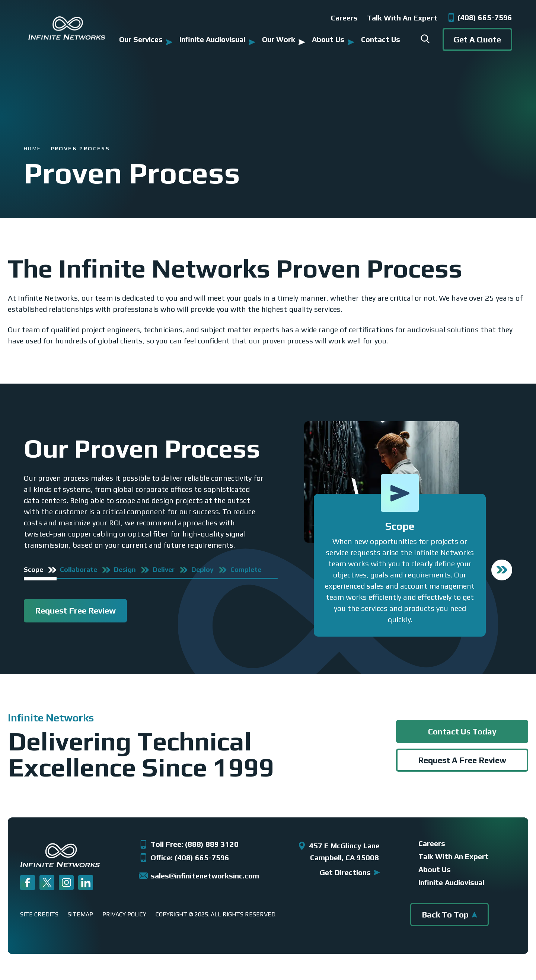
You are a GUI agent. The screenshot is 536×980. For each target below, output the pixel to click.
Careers (344, 18)
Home (33, 148)
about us (435, 869)
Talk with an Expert (402, 18)
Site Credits (39, 915)
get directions (350, 872)
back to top (449, 915)
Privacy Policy (124, 915)
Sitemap (80, 915)
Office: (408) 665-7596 (184, 858)
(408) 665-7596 (479, 17)
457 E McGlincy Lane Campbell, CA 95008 (339, 851)
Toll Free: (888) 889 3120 (189, 844)
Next (502, 570)
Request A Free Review (462, 760)
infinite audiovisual (451, 883)
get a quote (477, 39)
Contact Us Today (462, 731)
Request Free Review (75, 611)
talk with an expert (454, 856)
